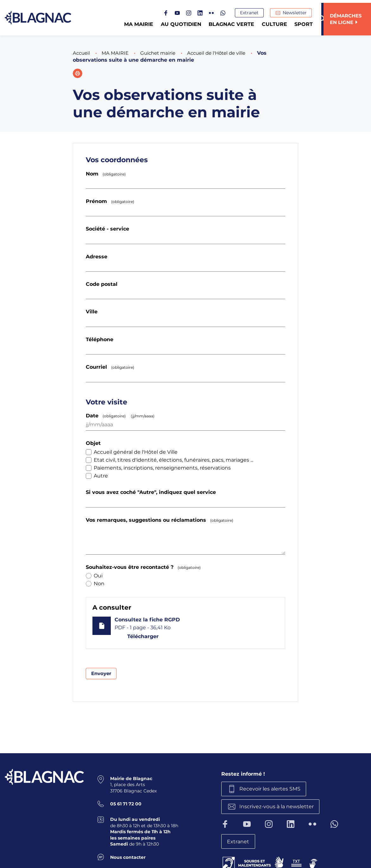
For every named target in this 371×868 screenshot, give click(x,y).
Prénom (111, 201)
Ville (92, 312)
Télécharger (142, 636)
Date (121, 416)
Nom (107, 174)
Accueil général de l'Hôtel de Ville (132, 452)
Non (95, 584)
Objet (93, 443)
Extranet (252, 13)
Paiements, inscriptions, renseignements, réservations (158, 468)
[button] (78, 73)
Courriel (111, 367)
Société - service (107, 229)
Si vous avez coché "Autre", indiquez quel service (151, 492)
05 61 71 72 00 (126, 803)
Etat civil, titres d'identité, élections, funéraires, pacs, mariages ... (170, 460)
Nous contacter (128, 856)
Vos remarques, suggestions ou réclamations (161, 520)
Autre (97, 476)
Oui (94, 576)
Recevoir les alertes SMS (271, 788)
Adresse (97, 257)
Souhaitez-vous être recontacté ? (145, 567)
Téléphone (100, 339)
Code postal (102, 284)
